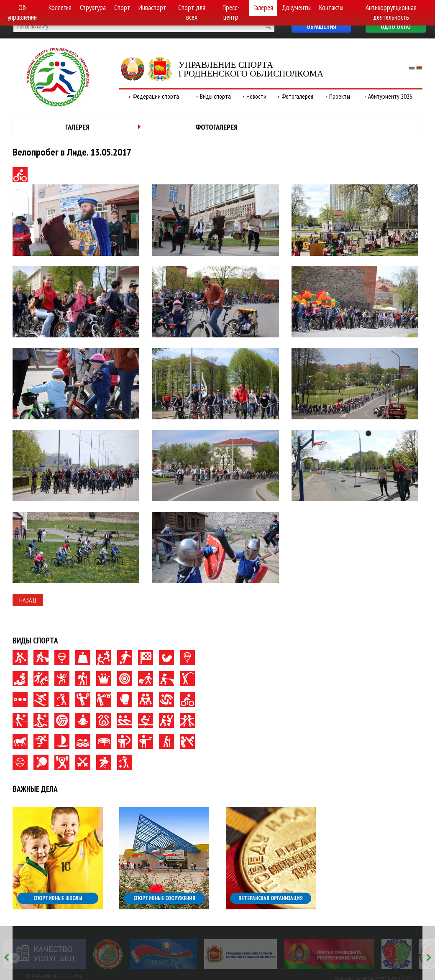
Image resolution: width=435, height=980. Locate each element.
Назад (28, 600)
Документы (296, 8)
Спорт (122, 8)
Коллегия (60, 8)
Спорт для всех (192, 12)
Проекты (340, 96)
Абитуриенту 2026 (390, 96)
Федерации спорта (156, 96)
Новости (256, 96)
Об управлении (22, 12)
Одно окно (396, 27)
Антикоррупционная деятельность (391, 12)
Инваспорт (152, 8)
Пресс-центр (231, 12)
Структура (93, 8)
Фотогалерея (297, 96)
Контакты (331, 8)
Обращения (321, 27)
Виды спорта (215, 96)
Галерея (263, 8)
